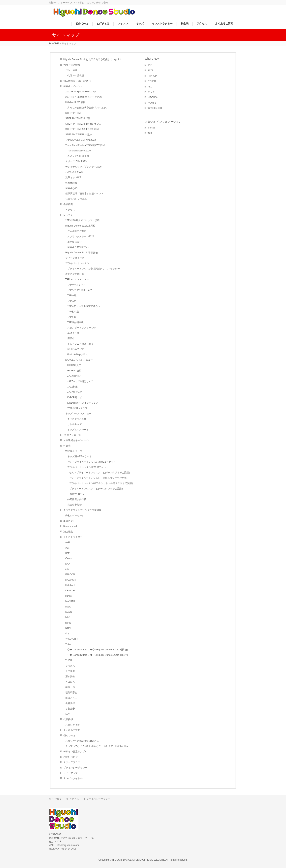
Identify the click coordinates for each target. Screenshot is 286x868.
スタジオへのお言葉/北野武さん (82, 741)
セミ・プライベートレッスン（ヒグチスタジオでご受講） (100, 473)
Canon (69, 558)
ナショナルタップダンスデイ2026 (84, 167)
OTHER (152, 81)
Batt (67, 553)
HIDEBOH (153, 97)
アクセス (70, 210)
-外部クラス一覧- (72, 435)
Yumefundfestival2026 (81, 151)
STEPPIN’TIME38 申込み (79, 135)
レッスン (68, 215)
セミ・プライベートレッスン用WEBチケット (91, 462)
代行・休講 (71, 70)
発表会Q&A (71, 188)
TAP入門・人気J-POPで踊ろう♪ (84, 306)
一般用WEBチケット (78, 494)
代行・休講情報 (72, 65)
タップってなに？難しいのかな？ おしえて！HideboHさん (97, 746)
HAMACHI (71, 580)
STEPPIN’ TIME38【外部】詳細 (82, 129)
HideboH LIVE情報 (75, 102)
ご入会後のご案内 (77, 231)
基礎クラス (73, 333)
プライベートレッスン (77, 263)
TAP (150, 65)
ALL (150, 87)
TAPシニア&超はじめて (80, 290)
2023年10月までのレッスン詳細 (82, 220)
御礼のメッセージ (75, 515)
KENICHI (70, 591)
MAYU (69, 612)
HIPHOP (152, 76)
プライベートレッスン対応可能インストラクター (94, 269)
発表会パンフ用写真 (76, 199)
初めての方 (69, 735)
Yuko (68, 644)
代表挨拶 (68, 719)
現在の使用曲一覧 (75, 274)
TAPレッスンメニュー (77, 279)
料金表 (67, 446)
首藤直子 (70, 709)
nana (68, 623)
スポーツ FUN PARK (76, 161)
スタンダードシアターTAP (81, 328)
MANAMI (70, 601)
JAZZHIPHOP (75, 376)
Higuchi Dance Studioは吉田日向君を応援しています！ (93, 59)
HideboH (70, 585)
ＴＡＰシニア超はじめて (80, 344)
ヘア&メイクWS (74, 172)
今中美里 (70, 671)
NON (68, 628)
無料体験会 (71, 183)
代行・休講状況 (76, 76)
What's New (152, 59)
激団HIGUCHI (155, 108)
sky (67, 634)
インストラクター (73, 537)
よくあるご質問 (72, 730)
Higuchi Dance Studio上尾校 (80, 226)
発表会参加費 (74, 505)
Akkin (68, 542)
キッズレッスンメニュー (78, 414)
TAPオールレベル (77, 285)
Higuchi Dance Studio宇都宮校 (82, 253)
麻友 (68, 714)
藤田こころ (71, 698)
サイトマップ (71, 773)
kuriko (69, 596)
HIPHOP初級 (74, 371)
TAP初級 (72, 317)
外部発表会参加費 (77, 499)
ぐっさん (70, 666)
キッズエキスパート (78, 430)
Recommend (70, 526)
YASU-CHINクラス (77, 408)
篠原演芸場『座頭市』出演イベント (84, 194)
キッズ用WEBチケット (80, 456)
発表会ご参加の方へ (78, 247)
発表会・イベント (73, 86)
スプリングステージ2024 (81, 236)
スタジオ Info (72, 725)
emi (67, 569)
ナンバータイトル (73, 778)
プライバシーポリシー (75, 768)
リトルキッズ (74, 424)
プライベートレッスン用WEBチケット (88, 467)
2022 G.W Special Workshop (81, 92)
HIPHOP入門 (74, 365)
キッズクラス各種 (77, 419)
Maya (68, 607)
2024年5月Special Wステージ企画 (84, 97)
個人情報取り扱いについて (78, 81)
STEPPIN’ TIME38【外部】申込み (84, 124)
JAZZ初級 (73, 387)
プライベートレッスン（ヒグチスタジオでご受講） (97, 489)
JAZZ (150, 71)
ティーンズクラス (75, 258)
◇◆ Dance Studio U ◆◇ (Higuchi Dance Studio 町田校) (98, 650)
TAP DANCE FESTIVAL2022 (81, 140)
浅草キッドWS (73, 177)
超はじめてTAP (75, 349)
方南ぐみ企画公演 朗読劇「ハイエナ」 (88, 108)
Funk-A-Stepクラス (78, 355)
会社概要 (68, 204)
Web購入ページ (74, 451)
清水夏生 (70, 676)
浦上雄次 (68, 532)
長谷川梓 (70, 703)
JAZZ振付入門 (75, 392)
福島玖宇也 (71, 693)
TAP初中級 (73, 312)
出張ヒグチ (69, 521)
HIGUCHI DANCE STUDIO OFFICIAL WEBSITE (138, 860)
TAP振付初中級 (75, 322)
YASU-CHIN (72, 639)
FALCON (70, 574)
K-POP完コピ (75, 397)
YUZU (69, 660)
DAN (68, 564)
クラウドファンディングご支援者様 (82, 510)
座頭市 (71, 338)
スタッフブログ (72, 762)
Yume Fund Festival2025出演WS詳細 (85, 145)
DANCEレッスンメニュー (79, 360)
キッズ (151, 92)
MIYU (68, 617)
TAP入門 (72, 301)
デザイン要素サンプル (75, 752)
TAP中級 (72, 295)
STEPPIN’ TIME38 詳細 (78, 118)
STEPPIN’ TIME (74, 113)
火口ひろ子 (71, 682)
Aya (67, 548)
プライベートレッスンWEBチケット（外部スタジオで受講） (102, 483)
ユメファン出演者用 (78, 156)
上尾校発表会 (74, 242)
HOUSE (152, 103)
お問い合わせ (71, 757)
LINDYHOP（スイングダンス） (84, 403)
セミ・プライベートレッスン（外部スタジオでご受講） (99, 478)
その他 (151, 128)
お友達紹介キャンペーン (76, 440)
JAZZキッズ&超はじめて (81, 381)
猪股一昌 (70, 687)
